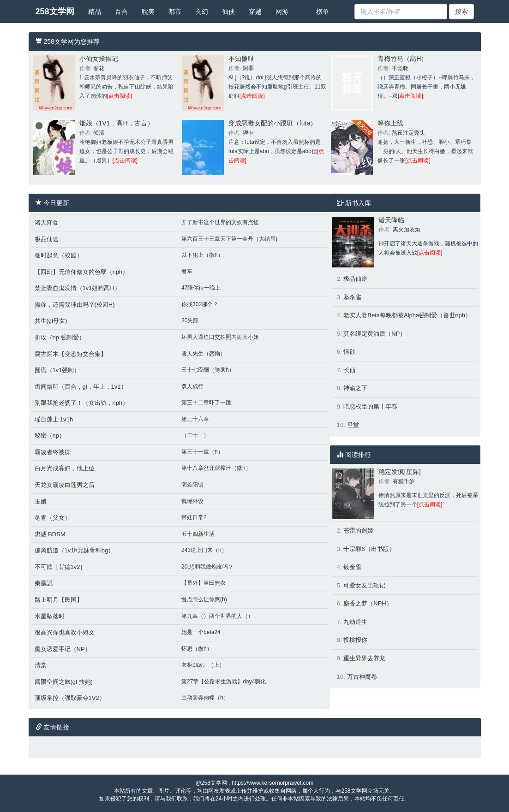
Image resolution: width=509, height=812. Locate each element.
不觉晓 (400, 68)
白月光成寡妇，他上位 (65, 468)
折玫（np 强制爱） (60, 337)
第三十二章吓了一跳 (206, 403)
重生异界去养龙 (364, 658)
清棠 (41, 665)
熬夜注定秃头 (408, 133)
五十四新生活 (198, 534)
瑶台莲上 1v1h (54, 419)
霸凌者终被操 (53, 452)
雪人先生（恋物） (204, 354)
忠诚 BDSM (50, 534)
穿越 (255, 12)
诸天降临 (47, 222)
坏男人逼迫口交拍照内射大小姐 (220, 337)
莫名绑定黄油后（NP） (374, 334)
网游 (282, 12)
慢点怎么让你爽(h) (204, 599)
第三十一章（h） (202, 452)
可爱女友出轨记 (364, 585)
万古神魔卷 (362, 677)
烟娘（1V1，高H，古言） (117, 123)
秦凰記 (44, 583)
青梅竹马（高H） (402, 59)
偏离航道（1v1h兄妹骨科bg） (75, 550)
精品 (95, 12)
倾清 (99, 133)
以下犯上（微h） (202, 255)
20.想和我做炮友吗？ (207, 567)
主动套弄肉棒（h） (205, 698)
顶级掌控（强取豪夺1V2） (70, 698)
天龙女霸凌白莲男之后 (65, 485)
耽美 (148, 12)
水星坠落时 (50, 616)
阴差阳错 (192, 485)
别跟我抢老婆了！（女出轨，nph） (82, 403)
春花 (99, 68)
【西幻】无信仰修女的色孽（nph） (82, 272)
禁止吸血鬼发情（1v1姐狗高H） (78, 288)
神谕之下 (355, 388)
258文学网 (55, 12)
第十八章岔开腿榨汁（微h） (216, 468)
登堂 (353, 425)
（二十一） (195, 435)
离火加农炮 (407, 230)
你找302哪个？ (200, 304)
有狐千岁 (404, 481)
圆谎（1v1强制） (57, 370)
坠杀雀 (352, 297)
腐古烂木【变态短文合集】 (71, 354)
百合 (121, 12)
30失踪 (190, 320)
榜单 (323, 12)
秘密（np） (50, 436)
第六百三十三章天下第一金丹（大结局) (229, 239)
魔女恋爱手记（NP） (63, 649)
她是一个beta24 (201, 632)
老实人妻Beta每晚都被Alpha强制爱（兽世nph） (407, 315)
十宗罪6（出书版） (369, 549)
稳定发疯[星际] (400, 472)
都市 (175, 12)
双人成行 (192, 386)
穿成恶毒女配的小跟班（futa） (272, 123)
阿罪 (248, 68)
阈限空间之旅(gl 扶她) (64, 682)
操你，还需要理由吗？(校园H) (75, 305)
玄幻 (202, 12)
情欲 (349, 352)
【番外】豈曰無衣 (204, 583)
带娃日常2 (194, 517)
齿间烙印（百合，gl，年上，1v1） (81, 387)
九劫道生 (355, 622)
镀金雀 (352, 567)
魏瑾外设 (192, 501)
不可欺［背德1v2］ (60, 567)
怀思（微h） (197, 649)
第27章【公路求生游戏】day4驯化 (224, 682)
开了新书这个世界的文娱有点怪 (220, 222)
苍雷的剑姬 (358, 530)
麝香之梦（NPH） (368, 603)
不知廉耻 (241, 59)
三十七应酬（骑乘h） (208, 370)
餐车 (187, 272)
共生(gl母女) (51, 321)
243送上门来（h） (204, 550)
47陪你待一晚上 (201, 288)
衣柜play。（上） (203, 665)
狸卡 (248, 133)
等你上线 (390, 123)
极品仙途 (47, 239)
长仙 (349, 370)
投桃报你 (355, 640)
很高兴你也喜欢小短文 (65, 632)
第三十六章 (195, 419)
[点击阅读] (120, 96)
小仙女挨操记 (99, 59)
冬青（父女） (53, 518)
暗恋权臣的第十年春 (370, 406)
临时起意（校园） (59, 255)
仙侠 (228, 12)
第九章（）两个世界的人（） (217, 616)
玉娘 (41, 501)
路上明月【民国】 (59, 600)
